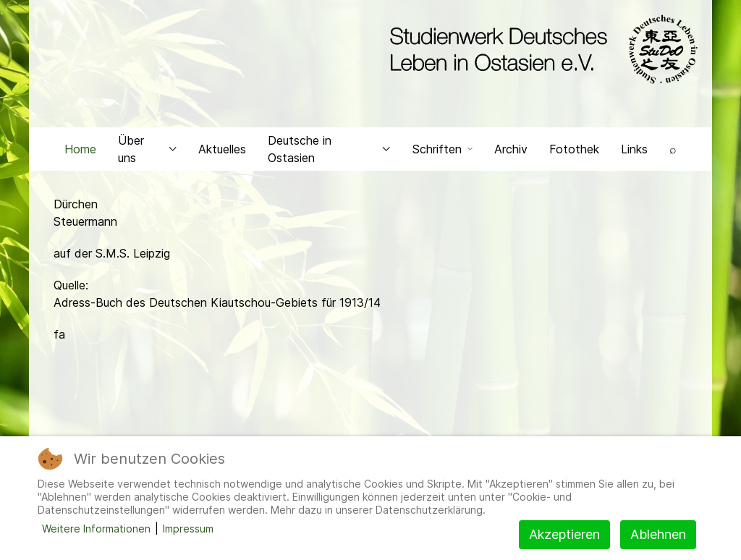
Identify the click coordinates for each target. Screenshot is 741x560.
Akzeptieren (564, 534)
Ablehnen (658, 534)
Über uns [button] (147, 149)
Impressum (188, 529)
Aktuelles (222, 149)
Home (80, 149)
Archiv (511, 149)
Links (634, 149)
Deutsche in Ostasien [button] (329, 149)
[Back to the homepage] (540, 49)
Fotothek (574, 149)
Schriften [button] (443, 149)
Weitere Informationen (96, 529)
